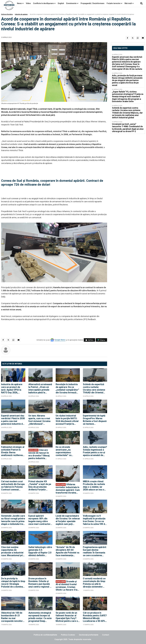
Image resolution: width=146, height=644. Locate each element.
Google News (60, 340)
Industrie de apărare (21, 14)
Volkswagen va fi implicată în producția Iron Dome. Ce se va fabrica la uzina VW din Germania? (95, 520)
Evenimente (71, 3)
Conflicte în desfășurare (43, 3)
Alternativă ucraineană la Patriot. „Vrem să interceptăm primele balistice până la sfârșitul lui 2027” (40, 388)
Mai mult (129, 3)
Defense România (7, 14)
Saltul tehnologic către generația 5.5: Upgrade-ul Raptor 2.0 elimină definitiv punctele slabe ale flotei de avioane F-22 (40, 551)
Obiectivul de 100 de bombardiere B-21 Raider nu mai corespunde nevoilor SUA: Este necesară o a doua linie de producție (12, 617)
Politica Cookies (68, 635)
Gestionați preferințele (89, 635)
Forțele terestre (114, 3)
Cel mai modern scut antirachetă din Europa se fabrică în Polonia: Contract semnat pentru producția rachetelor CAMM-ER (13, 486)
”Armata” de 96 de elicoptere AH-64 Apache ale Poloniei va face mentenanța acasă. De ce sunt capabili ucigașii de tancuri (67, 551)
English (61, 3)
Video (28, 3)
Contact (106, 635)
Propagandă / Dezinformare (93, 3)
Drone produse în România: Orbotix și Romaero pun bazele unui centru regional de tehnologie (40, 583)
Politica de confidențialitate (45, 635)
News (19, 3)
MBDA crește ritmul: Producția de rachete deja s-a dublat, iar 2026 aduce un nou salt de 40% (95, 486)
